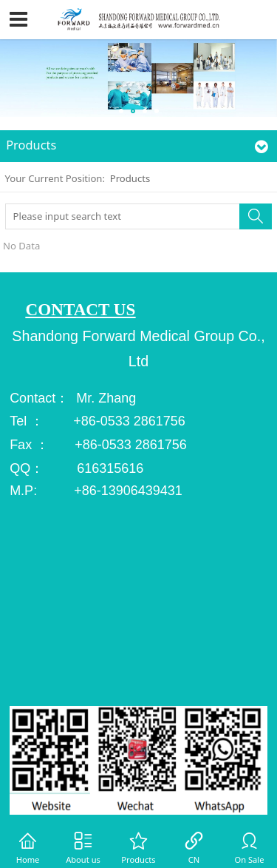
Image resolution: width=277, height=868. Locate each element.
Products (130, 178)
